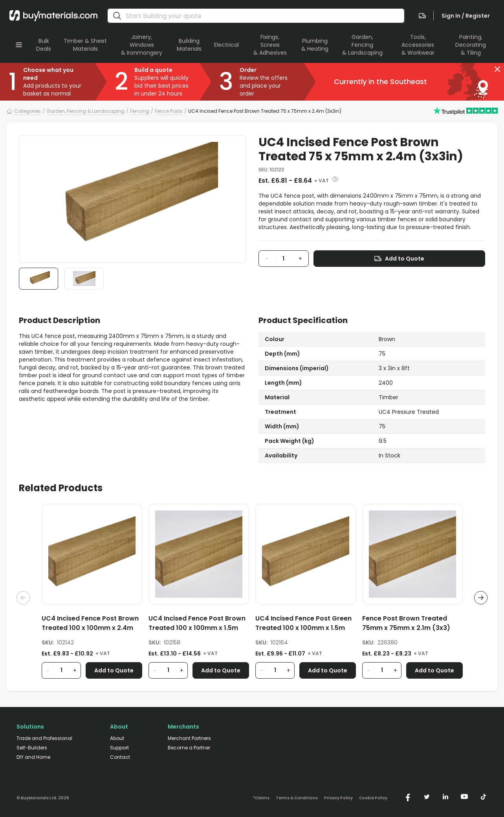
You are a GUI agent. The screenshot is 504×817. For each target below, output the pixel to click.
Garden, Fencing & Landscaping (85, 111)
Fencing (140, 111)
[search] (117, 16)
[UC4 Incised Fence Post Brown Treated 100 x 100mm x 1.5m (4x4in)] (199, 625)
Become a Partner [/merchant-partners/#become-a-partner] (189, 748)
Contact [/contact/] (120, 757)
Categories (27, 111)
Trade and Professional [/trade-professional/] (44, 738)
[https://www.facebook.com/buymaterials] (408, 797)
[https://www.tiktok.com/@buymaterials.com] (483, 797)
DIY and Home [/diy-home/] (33, 757)
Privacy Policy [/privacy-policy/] (338, 798)
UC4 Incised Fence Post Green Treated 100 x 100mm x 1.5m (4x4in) (303, 623)
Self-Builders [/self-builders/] (32, 748)
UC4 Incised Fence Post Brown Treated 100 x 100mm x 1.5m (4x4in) (197, 623)
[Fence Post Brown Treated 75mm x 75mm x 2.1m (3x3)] (412, 625)
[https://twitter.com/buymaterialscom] (427, 797)
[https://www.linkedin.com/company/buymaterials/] (445, 797)
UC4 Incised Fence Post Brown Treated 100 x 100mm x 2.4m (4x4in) (90, 623)
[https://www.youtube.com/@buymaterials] (464, 797)
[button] (497, 69)
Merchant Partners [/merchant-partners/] (189, 738)
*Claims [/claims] (261, 798)
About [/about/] (117, 738)
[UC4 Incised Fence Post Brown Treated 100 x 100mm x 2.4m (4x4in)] (92, 625)
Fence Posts (169, 111)
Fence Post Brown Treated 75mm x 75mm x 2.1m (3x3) (406, 623)
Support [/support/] (119, 748)
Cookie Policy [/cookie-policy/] (373, 798)
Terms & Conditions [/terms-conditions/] (297, 798)
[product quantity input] (284, 259)
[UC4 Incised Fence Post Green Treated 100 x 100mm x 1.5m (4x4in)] (306, 625)
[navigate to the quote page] (422, 16)
